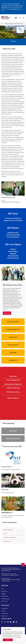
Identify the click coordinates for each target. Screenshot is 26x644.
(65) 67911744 (7, 571)
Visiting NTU (5, 608)
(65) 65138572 (7, 581)
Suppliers (4, 594)
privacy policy (18, 637)
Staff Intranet (5, 596)
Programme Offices (13, 322)
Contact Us (4, 616)
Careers (3, 611)
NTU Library (4, 591)
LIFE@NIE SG (13, 360)
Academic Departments (13, 329)
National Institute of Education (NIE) (14, 24)
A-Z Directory (5, 613)
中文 (2, 589)
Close (8, 640)
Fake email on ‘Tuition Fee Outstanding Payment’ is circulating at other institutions (12, 5)
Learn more (7, 313)
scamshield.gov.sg (14, 9)
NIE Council (13, 431)
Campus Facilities (13, 345)
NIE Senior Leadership (13, 439)
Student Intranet (5, 599)
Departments (13, 337)
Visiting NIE (13, 353)
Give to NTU (4, 601)
